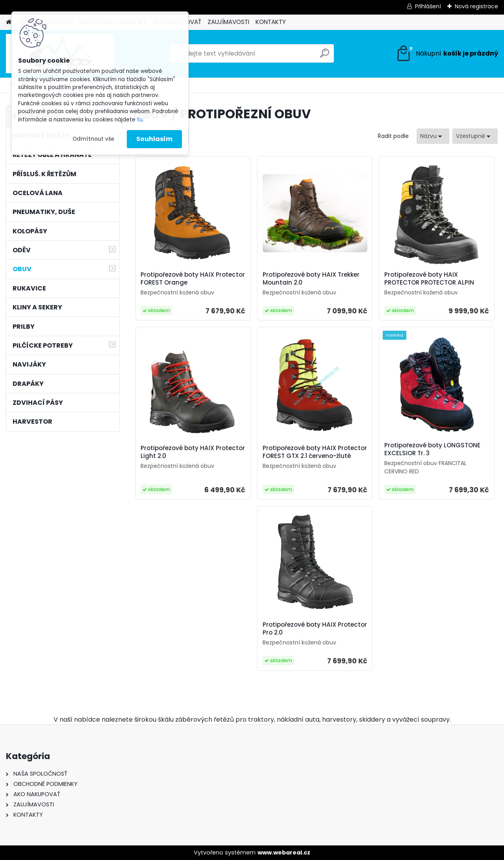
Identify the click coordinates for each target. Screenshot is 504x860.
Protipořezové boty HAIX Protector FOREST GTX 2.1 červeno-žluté (315, 452)
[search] (325, 56)
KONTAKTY (271, 22)
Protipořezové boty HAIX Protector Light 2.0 (193, 452)
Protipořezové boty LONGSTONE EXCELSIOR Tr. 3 (432, 449)
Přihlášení (428, 6)
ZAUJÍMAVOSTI (228, 22)
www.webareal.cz (284, 853)
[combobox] (433, 136)
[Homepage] (9, 22)
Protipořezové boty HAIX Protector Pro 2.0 (315, 629)
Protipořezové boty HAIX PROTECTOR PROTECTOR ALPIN (429, 279)
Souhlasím (154, 139)
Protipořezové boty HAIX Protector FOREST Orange (193, 279)
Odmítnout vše (93, 139)
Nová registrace (476, 6)
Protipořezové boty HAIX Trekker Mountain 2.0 (311, 279)
